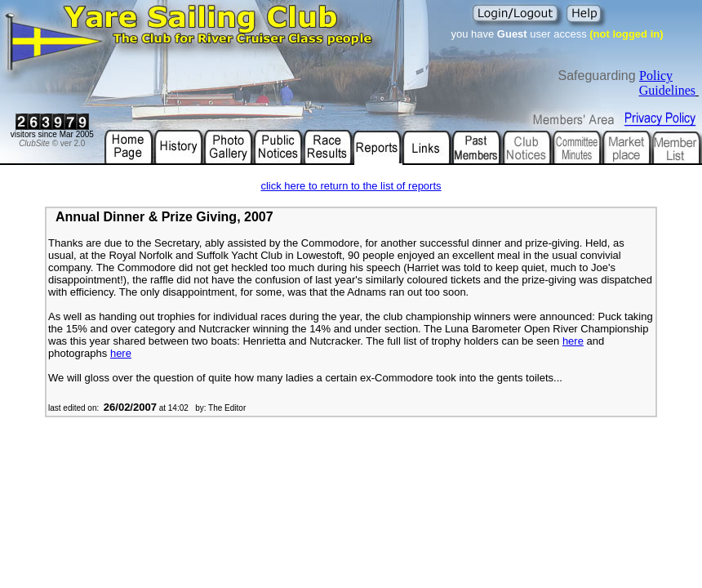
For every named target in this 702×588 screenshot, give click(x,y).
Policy (656, 76)
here (573, 341)
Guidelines (667, 90)
